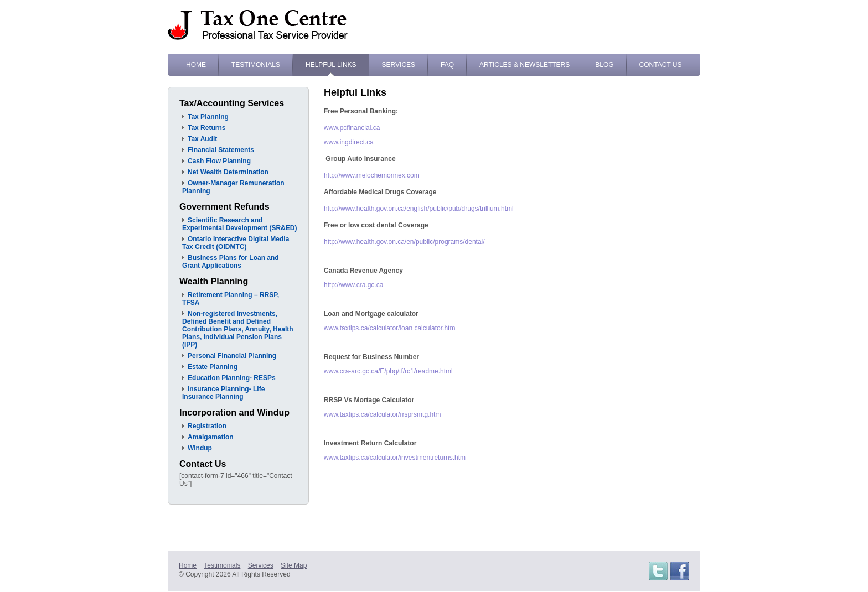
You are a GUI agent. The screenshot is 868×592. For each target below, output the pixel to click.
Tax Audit (202, 139)
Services (399, 65)
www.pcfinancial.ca (352, 128)
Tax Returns (206, 128)
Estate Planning (213, 367)
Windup (200, 448)
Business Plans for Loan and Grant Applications (231, 262)
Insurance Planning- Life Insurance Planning (223, 393)
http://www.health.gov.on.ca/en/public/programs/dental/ (404, 242)
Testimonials (256, 65)
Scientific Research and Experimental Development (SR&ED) (239, 224)
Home (196, 65)
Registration (207, 426)
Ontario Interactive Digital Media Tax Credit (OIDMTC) (236, 243)
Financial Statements (221, 150)
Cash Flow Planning (219, 161)
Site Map (294, 565)
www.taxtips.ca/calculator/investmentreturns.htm (395, 458)
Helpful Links (331, 65)
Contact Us (661, 65)
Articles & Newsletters (525, 65)
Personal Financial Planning (232, 356)
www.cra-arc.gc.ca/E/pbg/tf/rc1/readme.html (388, 371)
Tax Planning (208, 117)
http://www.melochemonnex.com (372, 175)
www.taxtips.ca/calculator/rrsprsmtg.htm (382, 414)
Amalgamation (211, 437)
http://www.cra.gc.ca (353, 285)
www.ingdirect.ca (349, 142)
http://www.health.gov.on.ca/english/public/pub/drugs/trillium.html (419, 209)
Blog (604, 65)
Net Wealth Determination (228, 172)
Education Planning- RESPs (232, 378)
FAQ (447, 65)
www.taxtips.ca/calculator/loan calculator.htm (389, 328)
